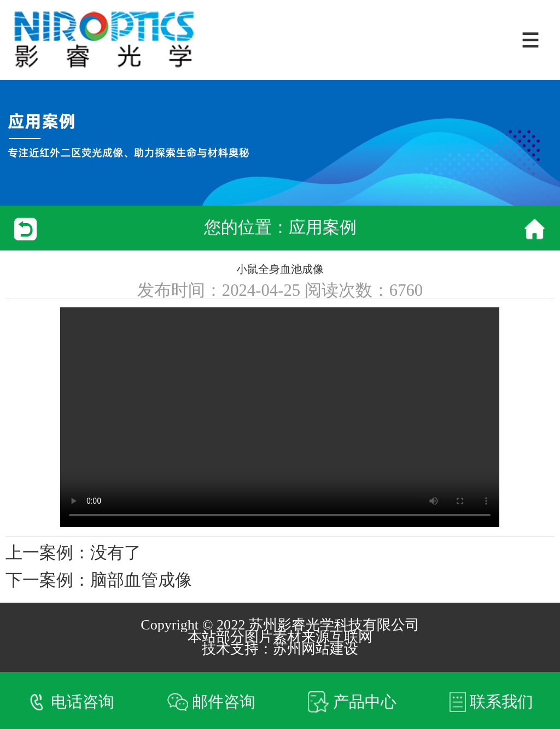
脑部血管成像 (141, 580)
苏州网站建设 (316, 649)
